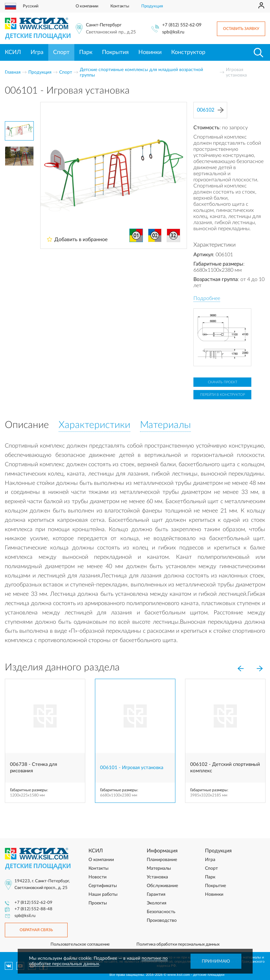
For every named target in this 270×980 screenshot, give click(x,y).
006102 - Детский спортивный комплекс (225, 768)
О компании (87, 6)
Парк (86, 52)
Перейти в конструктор (223, 395)
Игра (37, 52)
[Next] (260, 669)
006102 (210, 110)
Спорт (61, 52)
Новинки (150, 52)
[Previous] (240, 669)
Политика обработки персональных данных (178, 944)
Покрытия (115, 52)
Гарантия (156, 894)
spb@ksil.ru (173, 32)
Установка (157, 877)
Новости (98, 877)
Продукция (152, 6)
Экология (157, 903)
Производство (162, 921)
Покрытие (215, 886)
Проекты (98, 903)
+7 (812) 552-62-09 (182, 25)
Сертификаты (103, 886)
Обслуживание (162, 886)
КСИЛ (13, 52)
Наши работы (103, 894)
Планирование (162, 860)
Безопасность (161, 912)
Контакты (120, 6)
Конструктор (188, 52)
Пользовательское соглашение (80, 944)
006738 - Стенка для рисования (33, 768)
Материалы (159, 868)
